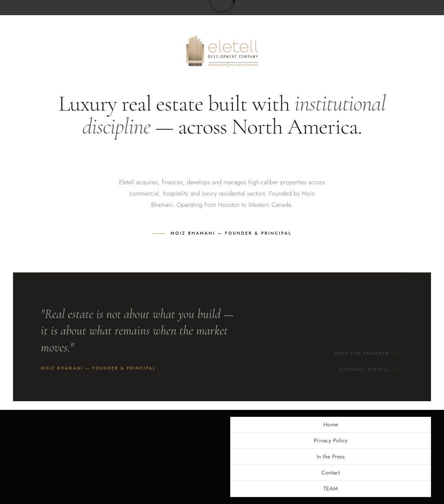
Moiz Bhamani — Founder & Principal (231, 233)
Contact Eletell (364, 372)
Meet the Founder (362, 356)
